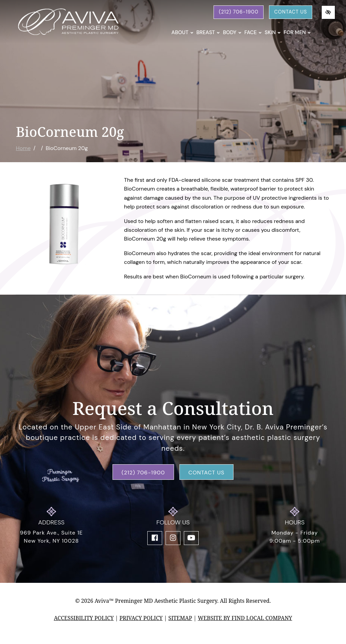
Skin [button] (273, 32)
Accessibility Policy (84, 618)
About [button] (182, 32)
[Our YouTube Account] (191, 538)
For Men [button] (297, 32)
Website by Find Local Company (245, 618)
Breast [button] (208, 32)
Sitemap (180, 618)
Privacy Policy (141, 618)
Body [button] (232, 32)
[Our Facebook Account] (155, 538)
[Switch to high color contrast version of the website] (328, 12)
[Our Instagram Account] (173, 538)
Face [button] (253, 32)
